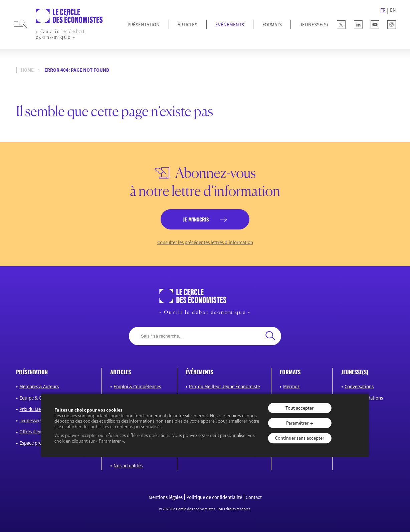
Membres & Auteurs (39, 386)
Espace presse (34, 443)
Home (27, 70)
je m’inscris (196, 219)
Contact (254, 497)
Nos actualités (128, 465)
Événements (230, 25)
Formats (272, 25)
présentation (32, 372)
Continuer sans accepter (300, 438)
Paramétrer (297, 423)
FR (383, 10)
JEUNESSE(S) (314, 25)
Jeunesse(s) (31, 420)
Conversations (359, 386)
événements (199, 372)
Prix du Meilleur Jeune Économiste (224, 386)
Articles (187, 25)
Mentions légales (166, 497)
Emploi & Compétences (137, 386)
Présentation (144, 25)
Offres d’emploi (35, 431)
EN (393, 10)
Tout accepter (299, 408)
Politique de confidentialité (214, 497)
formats (290, 372)
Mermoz (291, 386)
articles (121, 372)
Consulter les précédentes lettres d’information (205, 242)
